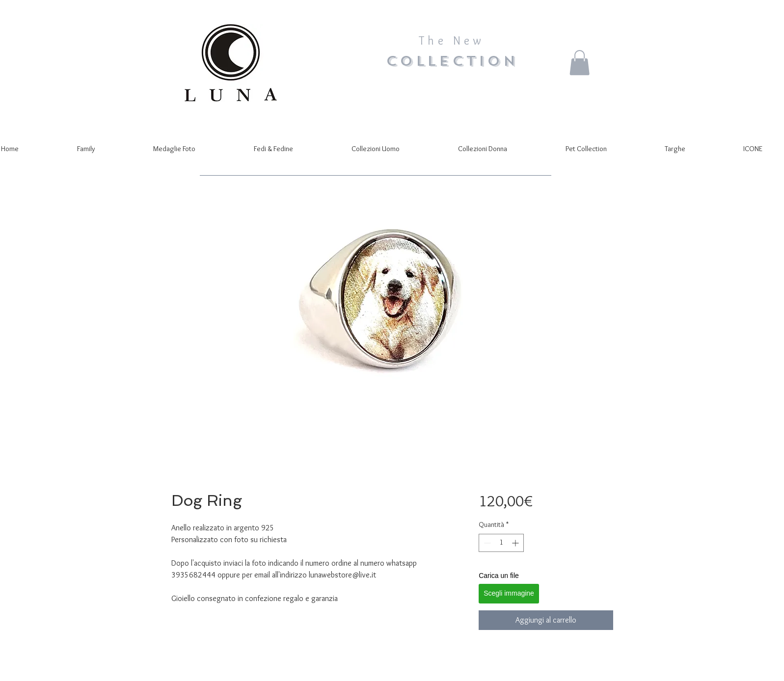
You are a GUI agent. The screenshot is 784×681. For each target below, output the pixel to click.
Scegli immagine (509, 593)
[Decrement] (486, 543)
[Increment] (516, 543)
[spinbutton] (501, 543)
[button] (580, 63)
